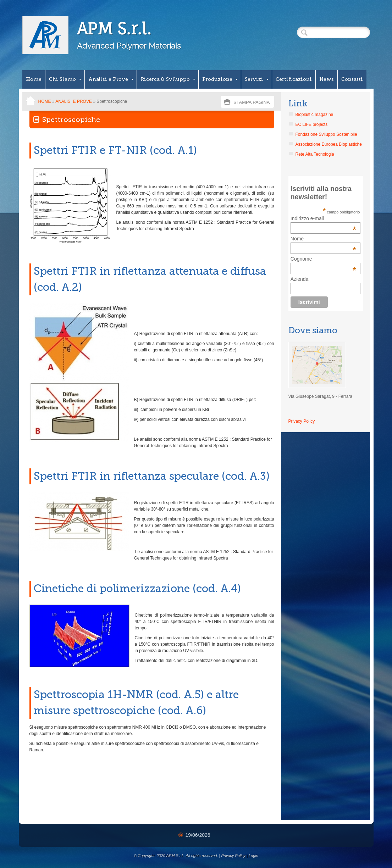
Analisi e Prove (111, 79)
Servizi (257, 79)
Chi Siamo (65, 79)
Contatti (352, 79)
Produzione (220, 79)
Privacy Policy (302, 421)
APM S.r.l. (114, 29)
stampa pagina (252, 102)
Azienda (300, 279)
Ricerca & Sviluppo (168, 79)
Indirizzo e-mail (324, 218)
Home (34, 79)
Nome (297, 239)
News (327, 79)
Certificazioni (294, 79)
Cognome (301, 259)
